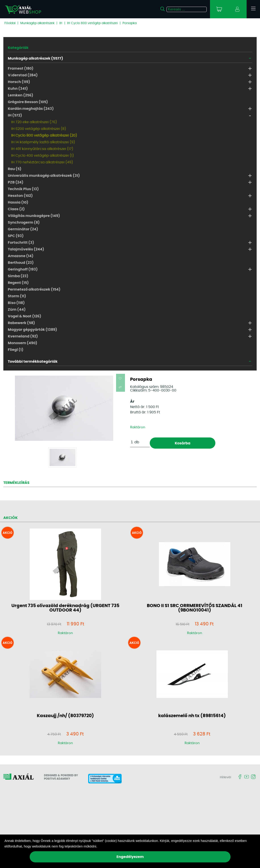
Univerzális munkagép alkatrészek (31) (44, 176)
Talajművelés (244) (26, 249)
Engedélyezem (130, 857)
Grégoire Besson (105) (28, 102)
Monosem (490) (23, 343)
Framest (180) (21, 69)
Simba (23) (18, 276)
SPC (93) (16, 236)
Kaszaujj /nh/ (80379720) (65, 716)
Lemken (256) (21, 95)
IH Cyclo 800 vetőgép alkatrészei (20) (44, 135)
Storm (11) (17, 296)
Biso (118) (16, 303)
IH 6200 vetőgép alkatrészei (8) (39, 129)
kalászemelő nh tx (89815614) (192, 716)
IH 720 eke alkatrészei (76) (34, 122)
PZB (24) (16, 182)
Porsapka (130, 23)
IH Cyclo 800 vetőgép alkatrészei (92, 23)
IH (61, 23)
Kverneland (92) (23, 336)
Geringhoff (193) (23, 269)
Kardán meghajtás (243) (31, 109)
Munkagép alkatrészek (37, 23)
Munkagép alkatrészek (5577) (35, 58)
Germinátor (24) (23, 229)
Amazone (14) (21, 256)
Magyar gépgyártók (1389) (32, 330)
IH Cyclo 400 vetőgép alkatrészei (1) (43, 156)
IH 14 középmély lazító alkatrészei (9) (43, 142)
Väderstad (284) (23, 75)
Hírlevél (225, 777)
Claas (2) (16, 209)
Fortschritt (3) (21, 243)
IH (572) (15, 115)
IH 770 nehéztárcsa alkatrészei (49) (42, 162)
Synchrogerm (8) (24, 223)
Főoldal (10, 23)
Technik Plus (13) (23, 189)
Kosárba (183, 443)
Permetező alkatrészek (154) (34, 289)
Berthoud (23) (21, 263)
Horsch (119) (19, 82)
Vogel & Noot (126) (25, 316)
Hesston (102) (20, 196)
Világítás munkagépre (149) (34, 216)
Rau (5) (15, 169)
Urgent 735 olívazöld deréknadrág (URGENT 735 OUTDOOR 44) (65, 608)
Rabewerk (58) (21, 323)
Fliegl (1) (16, 350)
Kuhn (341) (18, 89)
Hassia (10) (18, 202)
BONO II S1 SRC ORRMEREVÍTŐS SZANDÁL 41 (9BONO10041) (195, 608)
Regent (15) (18, 283)
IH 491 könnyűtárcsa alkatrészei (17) (42, 149)
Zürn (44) (17, 310)
